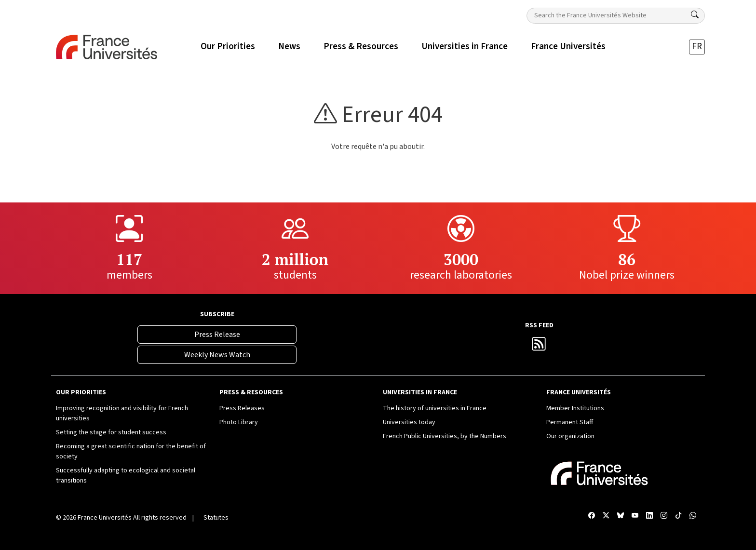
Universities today (409, 422)
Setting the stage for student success (111, 432)
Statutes (216, 518)
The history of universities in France (435, 408)
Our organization (570, 436)
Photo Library (239, 422)
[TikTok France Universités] (678, 516)
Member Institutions (575, 408)
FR (697, 47)
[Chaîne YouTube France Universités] (635, 516)
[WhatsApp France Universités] (693, 516)
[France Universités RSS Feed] (539, 347)
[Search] (695, 15)
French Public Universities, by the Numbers (445, 436)
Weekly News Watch (217, 355)
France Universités (105, 518)
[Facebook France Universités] (592, 516)
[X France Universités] (606, 516)
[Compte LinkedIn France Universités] (649, 516)
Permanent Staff (570, 422)
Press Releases (242, 408)
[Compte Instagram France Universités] (664, 516)
